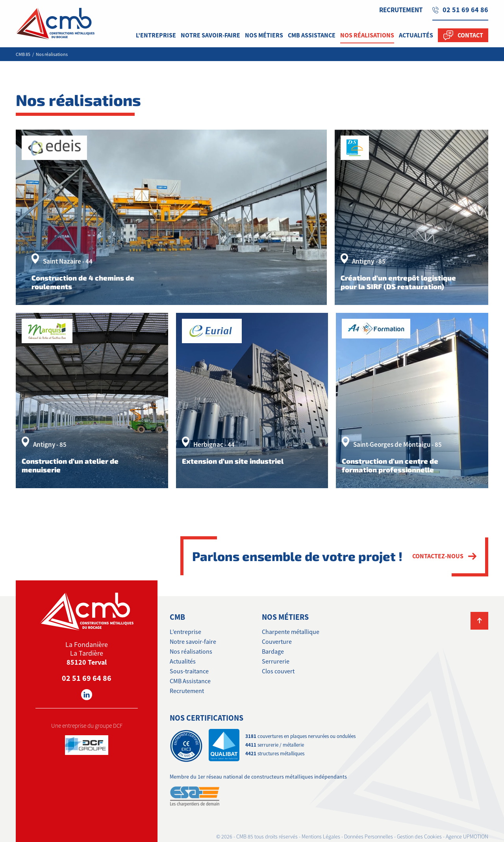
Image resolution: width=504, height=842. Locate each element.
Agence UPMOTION (467, 837)
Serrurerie (276, 662)
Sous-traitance (189, 671)
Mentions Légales (321, 837)
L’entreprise (185, 632)
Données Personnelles (369, 837)
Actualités (183, 662)
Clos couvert (278, 671)
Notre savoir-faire (193, 642)
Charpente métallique (291, 632)
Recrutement (401, 10)
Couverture (277, 642)
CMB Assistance (190, 681)
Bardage (273, 652)
